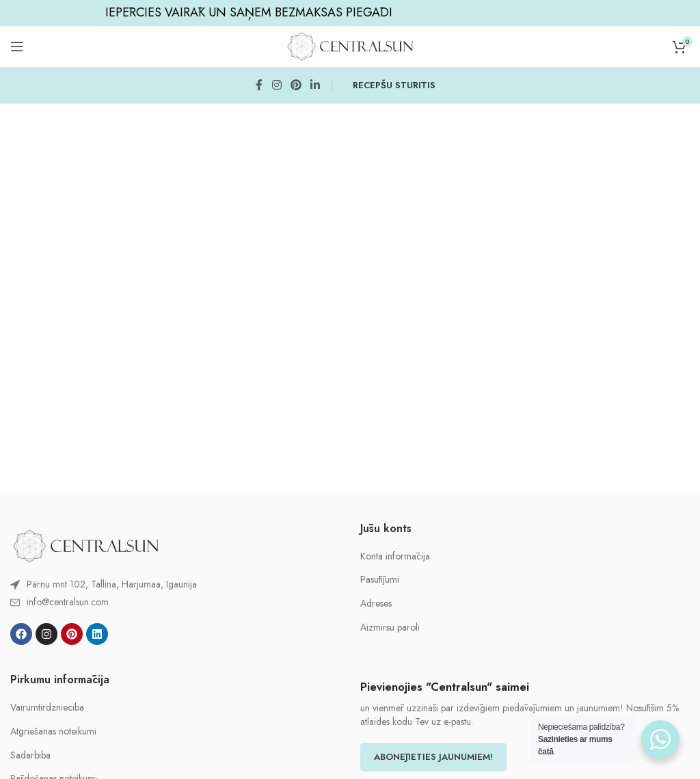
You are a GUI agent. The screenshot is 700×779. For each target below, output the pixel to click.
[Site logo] (350, 45)
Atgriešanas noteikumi (53, 731)
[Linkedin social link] (315, 85)
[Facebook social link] (259, 85)
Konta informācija (395, 556)
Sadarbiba (30, 755)
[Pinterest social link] (296, 85)
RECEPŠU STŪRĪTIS (394, 85)
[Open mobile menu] (17, 47)
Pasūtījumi (380, 580)
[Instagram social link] (277, 85)
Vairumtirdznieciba (47, 708)
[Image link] (85, 544)
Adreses (376, 604)
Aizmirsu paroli (390, 628)
